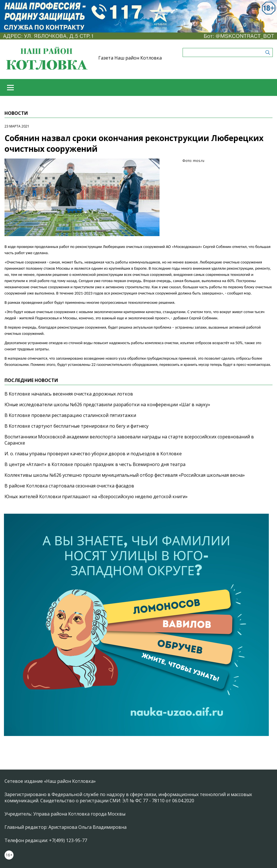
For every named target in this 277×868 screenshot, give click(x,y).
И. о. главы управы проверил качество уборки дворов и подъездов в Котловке (93, 454)
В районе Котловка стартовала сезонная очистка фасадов (69, 486)
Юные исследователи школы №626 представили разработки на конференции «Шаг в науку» (107, 405)
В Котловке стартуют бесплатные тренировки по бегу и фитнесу (77, 426)
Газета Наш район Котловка (130, 58)
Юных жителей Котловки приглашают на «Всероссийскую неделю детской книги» (96, 496)
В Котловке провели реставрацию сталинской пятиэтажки (70, 415)
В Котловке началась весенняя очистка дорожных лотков (69, 394)
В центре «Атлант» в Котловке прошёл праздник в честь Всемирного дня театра (95, 464)
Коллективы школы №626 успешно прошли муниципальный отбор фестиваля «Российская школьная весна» (125, 475)
